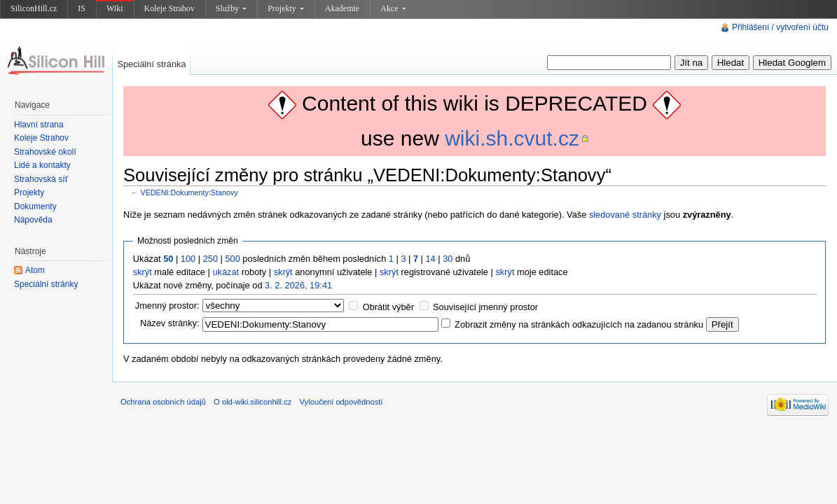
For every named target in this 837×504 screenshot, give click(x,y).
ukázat (226, 272)
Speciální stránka (151, 64)
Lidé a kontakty (42, 165)
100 (188, 259)
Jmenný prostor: (167, 306)
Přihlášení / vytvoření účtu (780, 27)
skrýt (143, 272)
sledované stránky (625, 215)
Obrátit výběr (388, 307)
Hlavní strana (39, 125)
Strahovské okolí (45, 152)
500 (232, 259)
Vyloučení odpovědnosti (341, 402)
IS (82, 8)
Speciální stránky (46, 284)
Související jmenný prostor (485, 307)
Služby (231, 8)
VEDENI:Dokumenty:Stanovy (189, 192)
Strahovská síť (41, 179)
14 (431, 259)
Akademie (342, 8)
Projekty (286, 8)
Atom (35, 270)
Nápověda (33, 220)
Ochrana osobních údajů (163, 402)
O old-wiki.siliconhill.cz (253, 402)
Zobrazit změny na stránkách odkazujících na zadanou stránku (579, 324)
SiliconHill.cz (34, 8)
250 (210, 259)
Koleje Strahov (170, 8)
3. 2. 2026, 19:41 (298, 285)
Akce (393, 8)
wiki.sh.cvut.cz (512, 138)
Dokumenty (35, 206)
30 (448, 259)
